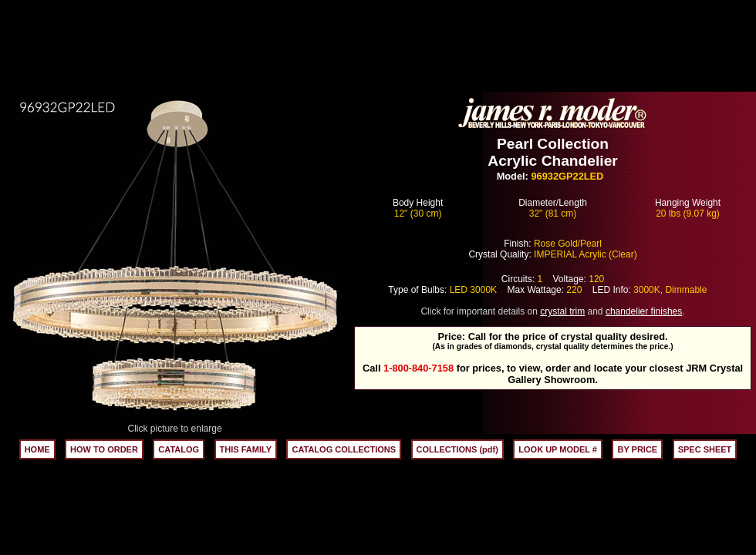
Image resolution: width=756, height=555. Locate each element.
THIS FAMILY (246, 449)
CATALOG (179, 449)
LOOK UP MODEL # (558, 449)
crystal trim (562, 311)
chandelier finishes (644, 311)
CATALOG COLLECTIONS (344, 449)
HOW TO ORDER (104, 449)
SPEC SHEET (705, 449)
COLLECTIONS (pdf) (457, 449)
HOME (37, 449)
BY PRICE (637, 449)
